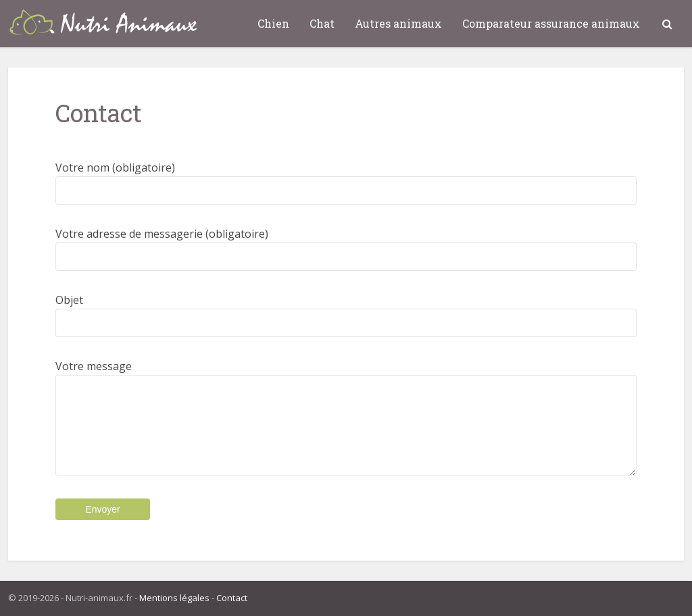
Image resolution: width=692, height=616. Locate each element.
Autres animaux (398, 23)
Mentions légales (174, 598)
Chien (273, 23)
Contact (232, 598)
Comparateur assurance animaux (551, 23)
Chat (322, 23)
